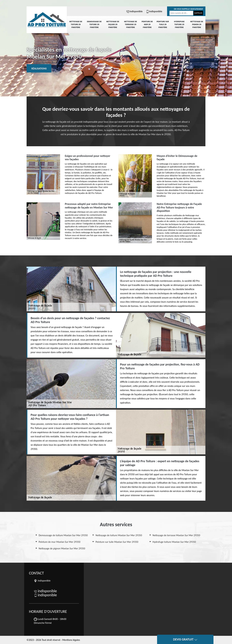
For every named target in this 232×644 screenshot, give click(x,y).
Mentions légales (71, 640)
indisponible (134, 11)
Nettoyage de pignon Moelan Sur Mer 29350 (62, 548)
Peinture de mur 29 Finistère (147, 25)
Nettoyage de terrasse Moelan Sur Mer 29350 (176, 535)
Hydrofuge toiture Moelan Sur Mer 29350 (174, 542)
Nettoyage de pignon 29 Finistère (197, 25)
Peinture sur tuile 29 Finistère (163, 25)
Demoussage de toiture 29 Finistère (94, 25)
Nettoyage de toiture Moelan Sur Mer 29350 (119, 535)
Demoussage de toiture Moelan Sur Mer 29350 (63, 535)
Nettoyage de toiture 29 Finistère (76, 25)
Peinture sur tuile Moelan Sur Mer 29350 (117, 542)
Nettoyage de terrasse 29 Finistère (130, 25)
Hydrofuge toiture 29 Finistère (179, 25)
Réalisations (39, 69)
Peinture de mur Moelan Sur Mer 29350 (60, 542)
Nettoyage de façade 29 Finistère (113, 25)
